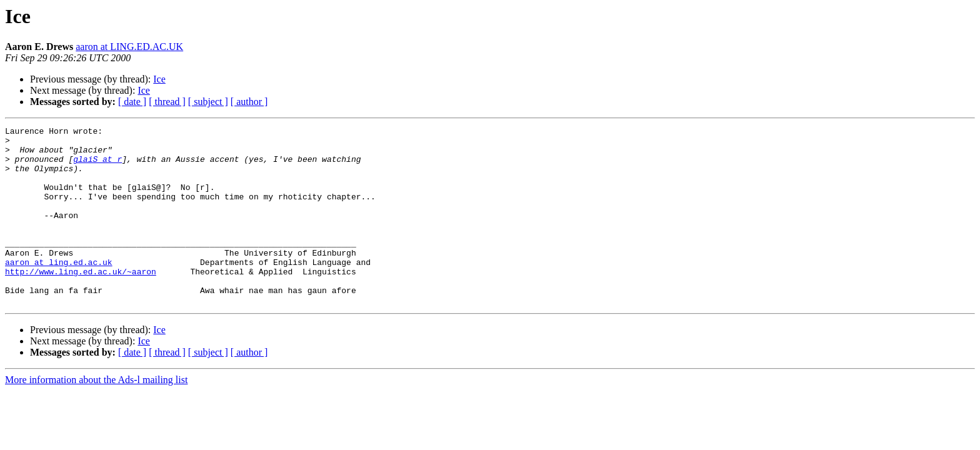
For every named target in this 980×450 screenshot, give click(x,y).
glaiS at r (97, 166)
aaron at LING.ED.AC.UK (129, 47)
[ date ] (132, 102)
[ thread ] (167, 102)
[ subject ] (208, 102)
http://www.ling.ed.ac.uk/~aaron (81, 301)
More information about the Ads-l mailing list (96, 415)
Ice (159, 79)
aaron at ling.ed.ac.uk (59, 290)
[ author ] (249, 102)
